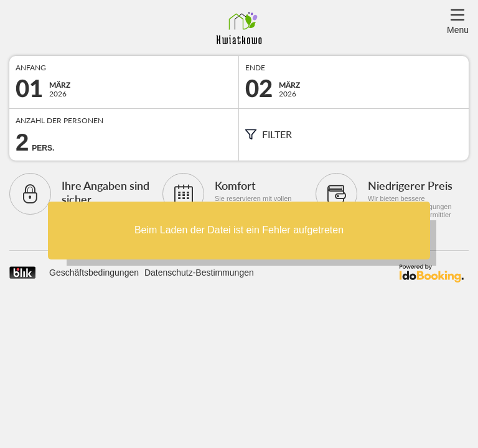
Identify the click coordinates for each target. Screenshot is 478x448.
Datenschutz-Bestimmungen (199, 273)
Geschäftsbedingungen (94, 273)
